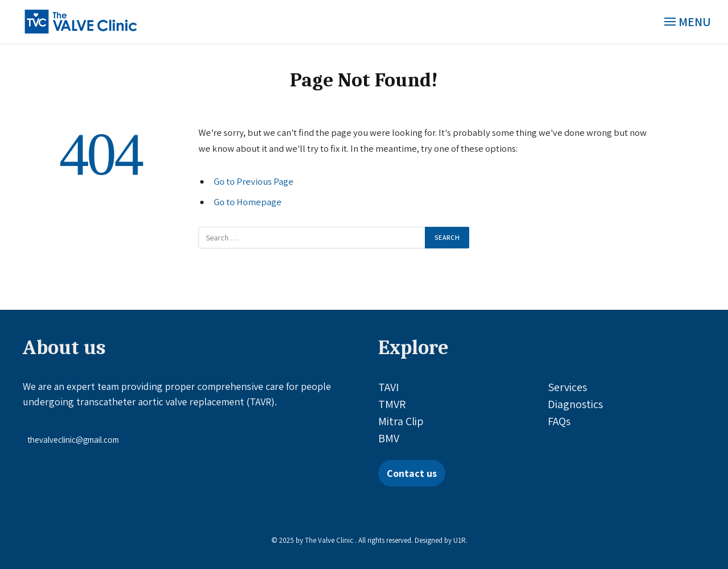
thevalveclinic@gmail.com (73, 440)
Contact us (412, 473)
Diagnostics (575, 404)
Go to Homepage (248, 202)
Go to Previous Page (254, 181)
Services (567, 387)
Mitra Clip (401, 421)
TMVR (392, 404)
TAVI (388, 387)
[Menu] (688, 22)
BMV (389, 438)
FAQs (559, 421)
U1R (460, 540)
